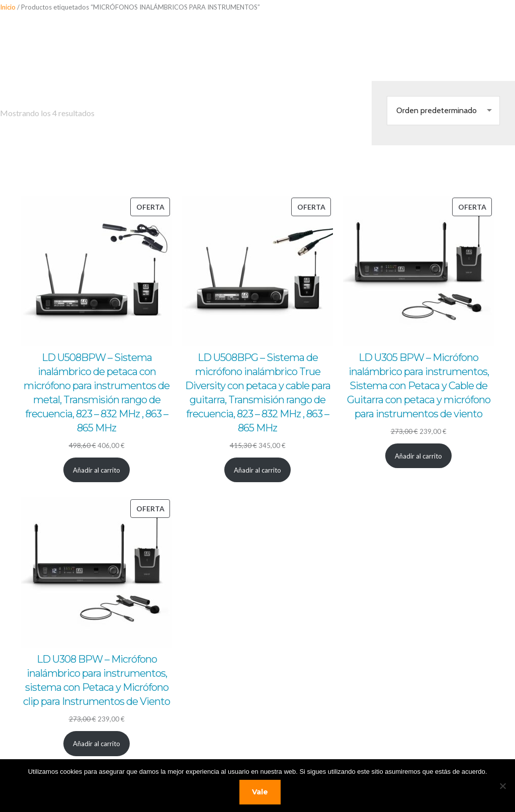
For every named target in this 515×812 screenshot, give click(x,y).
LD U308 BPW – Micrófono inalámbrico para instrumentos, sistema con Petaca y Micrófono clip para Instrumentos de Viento (97, 680)
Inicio (8, 7)
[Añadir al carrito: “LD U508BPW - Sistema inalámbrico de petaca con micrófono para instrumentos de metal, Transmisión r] (97, 470)
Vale (260, 792)
